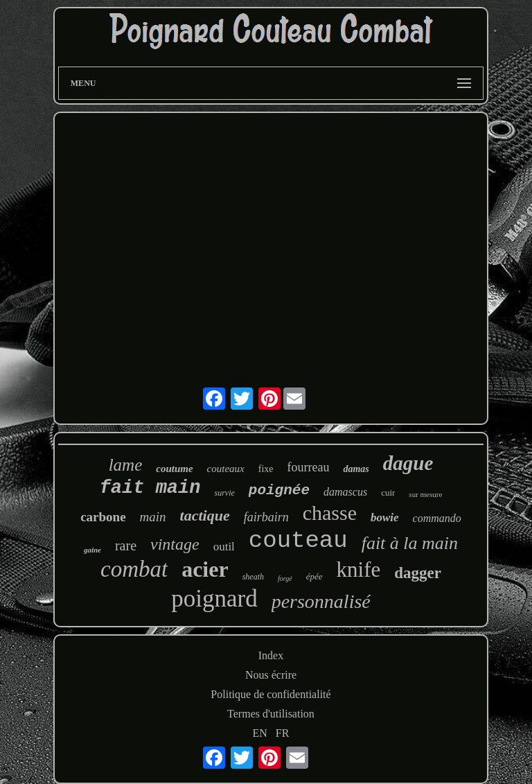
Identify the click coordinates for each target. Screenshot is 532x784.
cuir (388, 493)
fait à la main (410, 543)
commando (437, 518)
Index (271, 655)
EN (260, 733)
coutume (174, 469)
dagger (418, 573)
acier (205, 569)
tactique (205, 515)
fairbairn (266, 517)
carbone (103, 517)
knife (359, 569)
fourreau (309, 467)
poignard (214, 599)
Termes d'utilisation (271, 714)
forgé (285, 578)
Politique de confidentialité (271, 694)
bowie (385, 517)
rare (126, 546)
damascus (345, 492)
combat (134, 569)
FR (283, 733)
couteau (298, 541)
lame (126, 465)
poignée (279, 490)
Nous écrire (271, 675)
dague (408, 463)
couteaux (226, 469)
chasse (330, 513)
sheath (253, 577)
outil (224, 547)
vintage (175, 544)
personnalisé (321, 601)
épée (314, 576)
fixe (266, 469)
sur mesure (425, 494)
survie (224, 493)
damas (356, 469)
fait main (150, 488)
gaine (92, 550)
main (153, 517)
